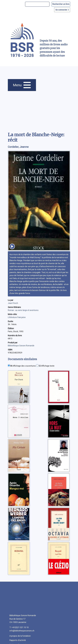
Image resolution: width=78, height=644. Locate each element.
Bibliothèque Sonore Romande (21, 346)
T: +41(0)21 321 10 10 (19, 627)
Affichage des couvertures (23, 366)
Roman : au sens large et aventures (23, 310)
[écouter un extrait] (12, 246)
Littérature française (17, 317)
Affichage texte (47, 366)
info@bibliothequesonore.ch (22, 631)
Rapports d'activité (18, 640)
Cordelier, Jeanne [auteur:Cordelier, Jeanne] (18, 147)
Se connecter (62, 10)
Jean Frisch (13, 303)
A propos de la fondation (20, 636)
